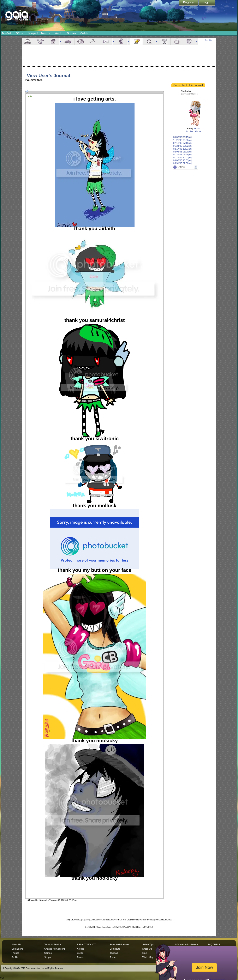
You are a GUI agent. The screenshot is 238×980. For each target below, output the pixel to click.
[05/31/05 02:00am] (182, 163)
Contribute (115, 949)
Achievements (164, 41)
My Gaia (7, 33)
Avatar (41, 41)
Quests (149, 41)
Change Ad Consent (55, 949)
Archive (189, 131)
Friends (121, 41)
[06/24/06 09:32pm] (182, 146)
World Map (148, 957)
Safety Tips (148, 944)
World (59, 33)
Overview (28, 41)
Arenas (81, 949)
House (53, 41)
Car (68, 41)
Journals (114, 953)
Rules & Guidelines (119, 944)
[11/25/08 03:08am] (182, 140)
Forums (46, 33)
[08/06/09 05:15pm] (182, 137)
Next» (197, 128)
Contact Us (17, 949)
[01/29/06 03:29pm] (182, 155)
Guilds (80, 953)
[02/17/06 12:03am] (182, 149)
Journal (136, 41)
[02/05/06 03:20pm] (182, 152)
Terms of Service (53, 944)
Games (71, 33)
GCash (20, 33)
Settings (189, 41)
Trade (113, 957)
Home (198, 131)
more (61, 41)
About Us (16, 944)
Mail (106, 41)
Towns (80, 957)
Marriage (177, 41)
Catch (84, 33)
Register (189, 3)
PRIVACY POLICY (86, 944)
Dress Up (147, 949)
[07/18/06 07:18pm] (182, 143)
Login (207, 3)
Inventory (94, 41)
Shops (33, 33)
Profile (209, 40)
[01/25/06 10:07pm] (182, 157)
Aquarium (81, 41)
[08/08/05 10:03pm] (182, 160)
